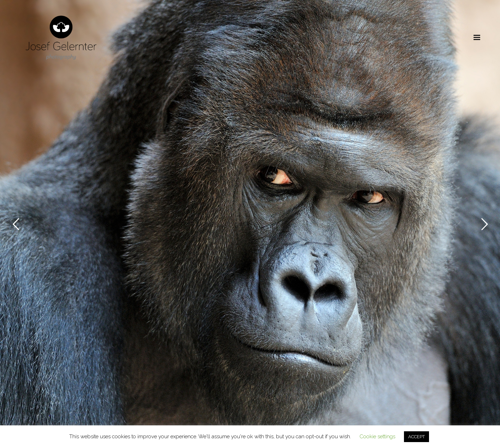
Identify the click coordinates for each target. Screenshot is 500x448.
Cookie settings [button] (377, 437)
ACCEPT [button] (416, 437)
